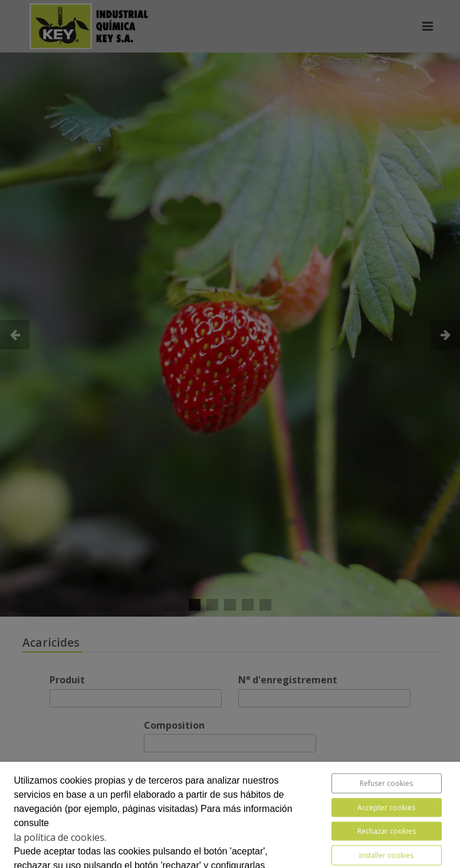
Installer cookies (386, 855)
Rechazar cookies (387, 831)
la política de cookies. (60, 837)
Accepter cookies (386, 808)
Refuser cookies (386, 783)
